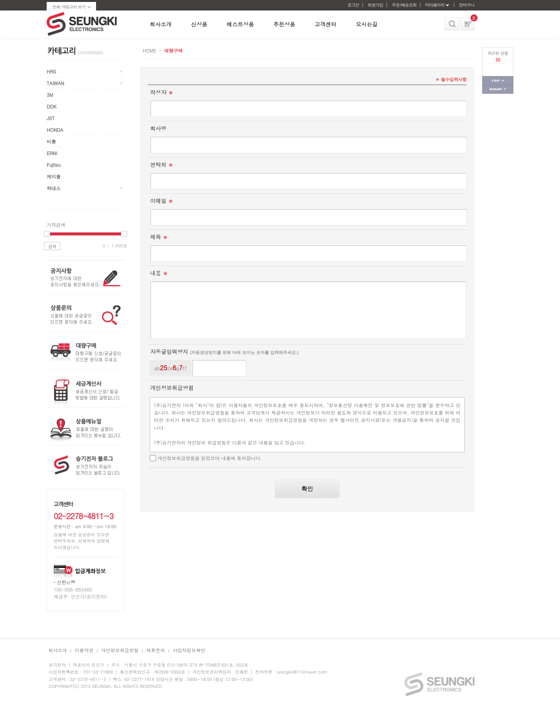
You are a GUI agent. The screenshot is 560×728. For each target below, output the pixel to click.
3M (50, 95)
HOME (150, 50)
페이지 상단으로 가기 (498, 81)
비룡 (51, 141)
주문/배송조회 (404, 5)
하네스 (54, 188)
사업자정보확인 (189, 650)
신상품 (199, 24)
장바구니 (467, 5)
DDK (52, 106)
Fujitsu (54, 165)
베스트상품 (240, 24)
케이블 (54, 176)
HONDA (55, 130)
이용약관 (84, 650)
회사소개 (161, 24)
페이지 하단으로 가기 (498, 89)
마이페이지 (435, 5)
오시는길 (367, 24)
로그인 (353, 5)
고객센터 (325, 24)
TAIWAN (55, 83)
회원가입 (375, 5)
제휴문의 (156, 650)
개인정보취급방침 (120, 650)
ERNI (52, 153)
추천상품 (284, 24)
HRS (51, 71)
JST (51, 118)
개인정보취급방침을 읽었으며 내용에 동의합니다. (210, 458)
